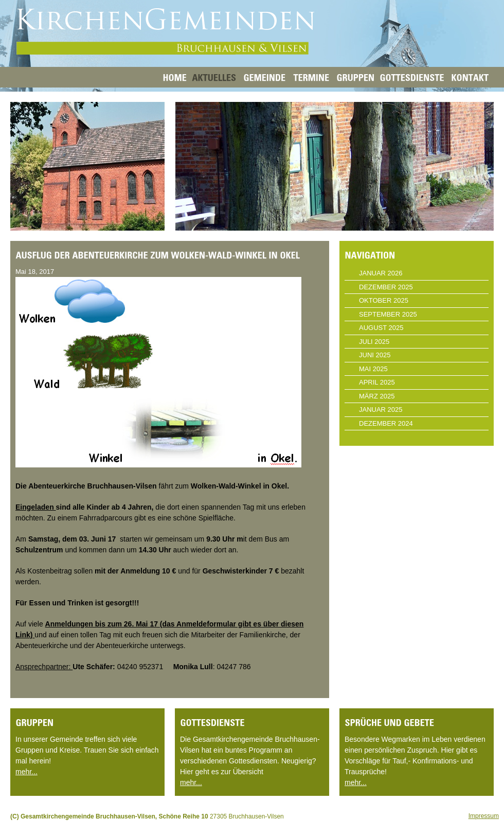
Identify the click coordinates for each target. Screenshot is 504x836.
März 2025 (377, 396)
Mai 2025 (373, 369)
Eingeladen (36, 507)
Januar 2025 (381, 410)
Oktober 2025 (384, 300)
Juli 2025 (374, 342)
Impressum (484, 816)
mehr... (26, 772)
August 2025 (381, 328)
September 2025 (388, 314)
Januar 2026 (381, 273)
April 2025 (377, 382)
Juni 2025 (375, 355)
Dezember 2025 (386, 287)
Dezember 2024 (386, 423)
